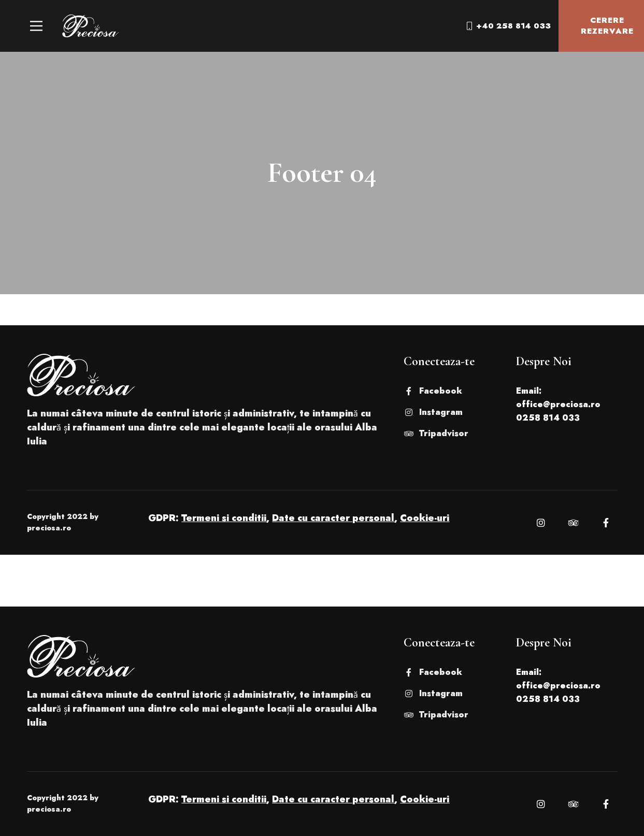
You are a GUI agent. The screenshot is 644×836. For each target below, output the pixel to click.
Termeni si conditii (224, 518)
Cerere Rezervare (599, 26)
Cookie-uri (425, 518)
